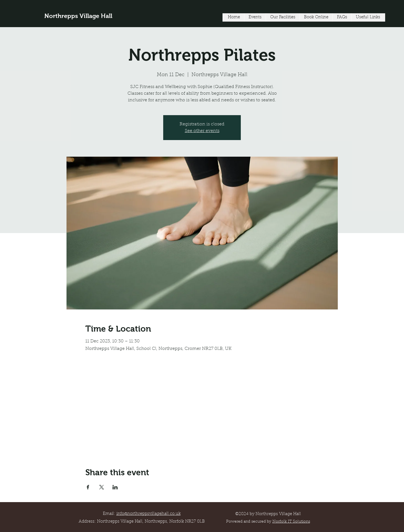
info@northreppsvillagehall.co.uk (149, 514)
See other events (202, 131)
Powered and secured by (249, 522)
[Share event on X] (102, 487)
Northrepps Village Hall (78, 16)
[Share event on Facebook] (88, 487)
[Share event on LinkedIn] (115, 487)
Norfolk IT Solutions (291, 522)
